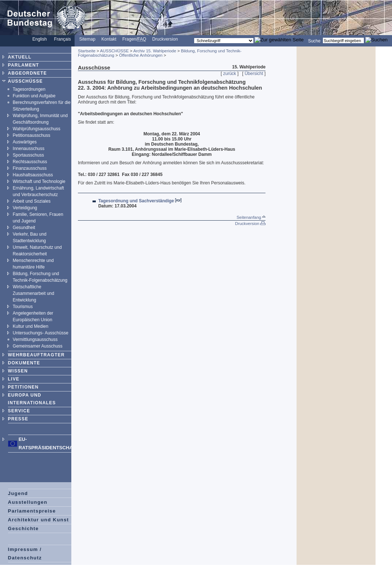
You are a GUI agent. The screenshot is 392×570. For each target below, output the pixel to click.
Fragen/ (134, 39)
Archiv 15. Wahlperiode (154, 51)
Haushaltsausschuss (33, 175)
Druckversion (165, 39)
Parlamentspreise (32, 511)
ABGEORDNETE (28, 73)
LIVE (14, 379)
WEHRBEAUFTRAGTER (36, 355)
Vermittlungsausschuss (35, 340)
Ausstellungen (28, 502)
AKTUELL (20, 57)
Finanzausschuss (30, 168)
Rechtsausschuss (30, 162)
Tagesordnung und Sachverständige (136, 201)
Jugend (18, 493)
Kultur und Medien (31, 326)
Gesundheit (24, 228)
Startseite (87, 51)
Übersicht (254, 74)
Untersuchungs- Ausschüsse (41, 333)
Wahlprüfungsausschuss (37, 129)
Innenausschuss (29, 149)
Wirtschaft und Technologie (39, 181)
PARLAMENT (24, 65)
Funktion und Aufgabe (34, 96)
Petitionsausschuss (32, 135)
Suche (314, 41)
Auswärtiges (25, 142)
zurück (229, 74)
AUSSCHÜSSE (25, 81)
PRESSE (18, 419)
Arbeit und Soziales (32, 201)
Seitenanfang (251, 217)
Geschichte (23, 528)
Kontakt (109, 39)
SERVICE (19, 411)
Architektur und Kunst (39, 520)
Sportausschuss (28, 155)
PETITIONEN (23, 387)
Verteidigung (25, 208)
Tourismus (23, 307)
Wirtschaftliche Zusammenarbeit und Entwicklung (33, 293)
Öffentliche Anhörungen (141, 55)
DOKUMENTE (24, 363)
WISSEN (18, 371)
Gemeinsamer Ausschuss (38, 346)
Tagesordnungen (29, 89)
